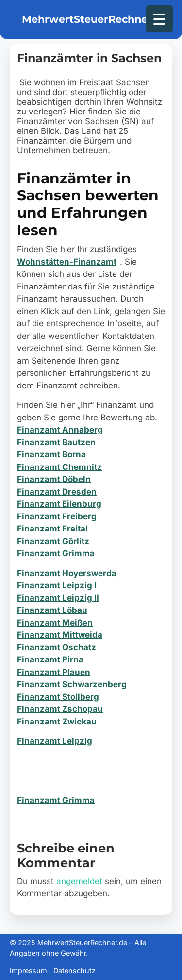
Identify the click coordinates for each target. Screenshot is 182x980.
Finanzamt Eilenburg (59, 504)
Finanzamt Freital (52, 529)
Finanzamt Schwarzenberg (72, 684)
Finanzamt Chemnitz (59, 467)
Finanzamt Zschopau (60, 709)
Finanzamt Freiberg (57, 516)
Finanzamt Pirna (50, 659)
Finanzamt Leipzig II (58, 598)
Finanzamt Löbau (52, 610)
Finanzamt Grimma (56, 553)
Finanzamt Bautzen (56, 442)
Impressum (28, 971)
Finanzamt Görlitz (53, 541)
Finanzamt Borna (51, 454)
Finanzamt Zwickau (57, 722)
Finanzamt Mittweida (60, 635)
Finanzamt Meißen (55, 623)
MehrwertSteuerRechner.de (95, 19)
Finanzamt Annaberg (60, 430)
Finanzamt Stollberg (58, 697)
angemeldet (79, 881)
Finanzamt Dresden (57, 492)
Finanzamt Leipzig (55, 741)
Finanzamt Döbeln (54, 479)
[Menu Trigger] (159, 19)
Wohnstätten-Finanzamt (67, 262)
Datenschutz (74, 971)
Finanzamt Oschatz (57, 647)
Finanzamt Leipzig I (57, 585)
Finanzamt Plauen (54, 672)
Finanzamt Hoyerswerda (67, 573)
